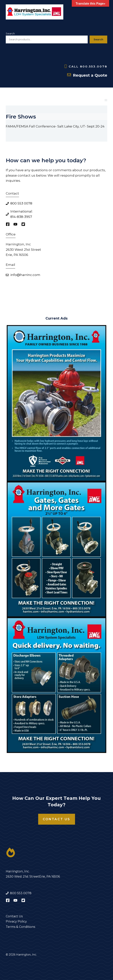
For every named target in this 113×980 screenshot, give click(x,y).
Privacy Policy (16, 921)
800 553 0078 (21, 203)
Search (10, 33)
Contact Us (57, 819)
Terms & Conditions (20, 927)
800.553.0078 (94, 66)
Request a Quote (90, 75)
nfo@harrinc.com (26, 275)
